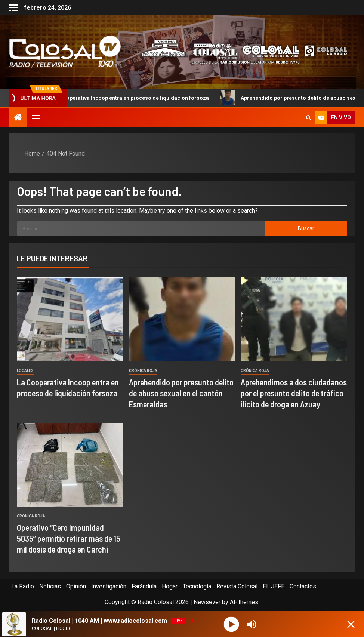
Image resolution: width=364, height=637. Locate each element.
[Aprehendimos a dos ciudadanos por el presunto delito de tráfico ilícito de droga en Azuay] (294, 319)
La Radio (23, 586)
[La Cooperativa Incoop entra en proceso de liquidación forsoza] (70, 319)
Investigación (109, 586)
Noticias (50, 586)
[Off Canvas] (14, 8)
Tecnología (197, 586)
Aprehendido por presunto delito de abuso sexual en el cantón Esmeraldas (181, 393)
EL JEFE (274, 586)
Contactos (303, 586)
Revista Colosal (237, 586)
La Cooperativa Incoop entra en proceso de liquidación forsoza (129, 98)
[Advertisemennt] (240, 51)
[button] (36, 118)
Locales (25, 371)
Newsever (207, 602)
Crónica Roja (143, 371)
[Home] (18, 118)
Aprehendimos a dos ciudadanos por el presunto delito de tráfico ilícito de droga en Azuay (294, 393)
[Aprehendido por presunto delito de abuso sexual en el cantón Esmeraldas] (182, 319)
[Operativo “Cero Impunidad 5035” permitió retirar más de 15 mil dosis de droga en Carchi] (70, 465)
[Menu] (36, 118)
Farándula (144, 586)
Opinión (76, 586)
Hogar (170, 586)
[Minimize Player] (351, 624)
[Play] (232, 624)
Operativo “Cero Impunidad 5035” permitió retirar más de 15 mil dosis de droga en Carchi (69, 538)
